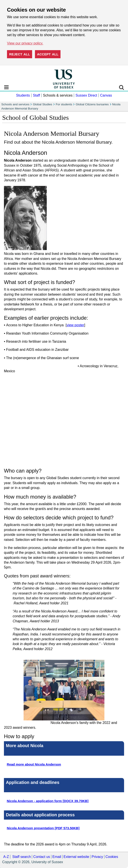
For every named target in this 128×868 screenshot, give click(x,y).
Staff (36, 95)
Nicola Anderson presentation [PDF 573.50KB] (43, 828)
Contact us (42, 857)
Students (23, 95)
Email (57, 857)
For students (64, 104)
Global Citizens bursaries (92, 104)
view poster (75, 325)
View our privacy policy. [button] (25, 43)
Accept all (48, 54)
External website (76, 857)
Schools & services (58, 95)
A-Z (6, 857)
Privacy (97, 857)
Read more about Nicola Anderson (34, 764)
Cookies (112, 857)
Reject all (20, 54)
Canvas (106, 95)
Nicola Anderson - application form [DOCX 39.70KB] (48, 801)
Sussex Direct (86, 95)
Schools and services (15, 104)
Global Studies (42, 104)
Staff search (22, 857)
